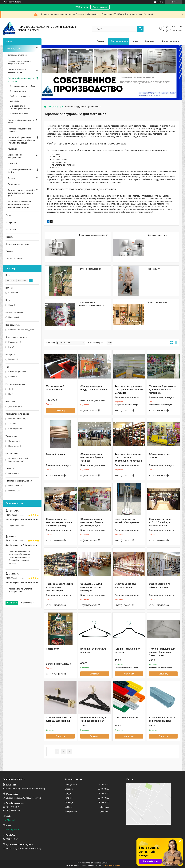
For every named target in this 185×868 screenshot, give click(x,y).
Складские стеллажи (17, 55)
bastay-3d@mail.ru (11, 830)
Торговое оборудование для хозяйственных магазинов (163, 390)
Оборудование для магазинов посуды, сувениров (91, 587)
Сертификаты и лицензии (17, 244)
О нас (136, 41)
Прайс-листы (12, 230)
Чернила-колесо (16, 526)
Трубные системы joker (90, 269)
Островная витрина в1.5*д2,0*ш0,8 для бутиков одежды (160, 522)
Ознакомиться (100, 7)
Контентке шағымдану (112, 865)
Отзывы (9, 251)
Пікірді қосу (12, 603)
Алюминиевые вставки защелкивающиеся (162, 719)
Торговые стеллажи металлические (17, 71)
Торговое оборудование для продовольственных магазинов (129, 390)
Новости (9, 237)
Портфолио (11, 222)
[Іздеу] (140, 29)
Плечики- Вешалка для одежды (128, 650)
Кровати (11, 178)
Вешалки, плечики (156, 235)
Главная (100, 41)
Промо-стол (53, 649)
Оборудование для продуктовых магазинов (94, 388)
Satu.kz (105, 863)
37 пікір (160, 2)
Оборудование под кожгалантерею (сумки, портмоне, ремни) (59, 522)
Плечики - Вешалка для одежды (93, 650)
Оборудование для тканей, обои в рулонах (128, 521)
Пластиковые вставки (127, 717)
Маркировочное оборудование (15, 156)
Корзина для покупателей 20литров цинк (21, 590)
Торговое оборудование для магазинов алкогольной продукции (128, 457)
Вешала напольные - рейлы (92, 235)
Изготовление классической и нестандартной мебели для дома (21, 193)
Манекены (152, 269)
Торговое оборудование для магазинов (21, 80)
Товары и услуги (119, 41)
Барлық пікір (27, 603)
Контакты (150, 41)
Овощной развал (55, 454)
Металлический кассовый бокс (55, 388)
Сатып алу (60, 410)
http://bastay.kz (10, 820)
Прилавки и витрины (157, 302)
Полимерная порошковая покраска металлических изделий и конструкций (19, 204)
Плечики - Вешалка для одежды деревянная (59, 719)
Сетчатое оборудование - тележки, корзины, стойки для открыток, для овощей (21, 140)
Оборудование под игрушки (160, 456)
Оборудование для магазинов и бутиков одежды (92, 457)
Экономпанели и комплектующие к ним (20, 107)
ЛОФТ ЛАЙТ (13, 163)
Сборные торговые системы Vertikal (20, 171)
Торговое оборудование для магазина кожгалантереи (60, 587)
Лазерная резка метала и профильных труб (19, 62)
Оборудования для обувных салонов (160, 586)
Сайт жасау (8, 2)
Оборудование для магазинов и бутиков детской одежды (92, 522)
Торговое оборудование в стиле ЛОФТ (19, 130)
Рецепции (12, 149)
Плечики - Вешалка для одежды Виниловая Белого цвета (162, 652)
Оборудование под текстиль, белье (125, 586)
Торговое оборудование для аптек (21, 121)
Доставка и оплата (170, 41)
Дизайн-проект (15, 184)
